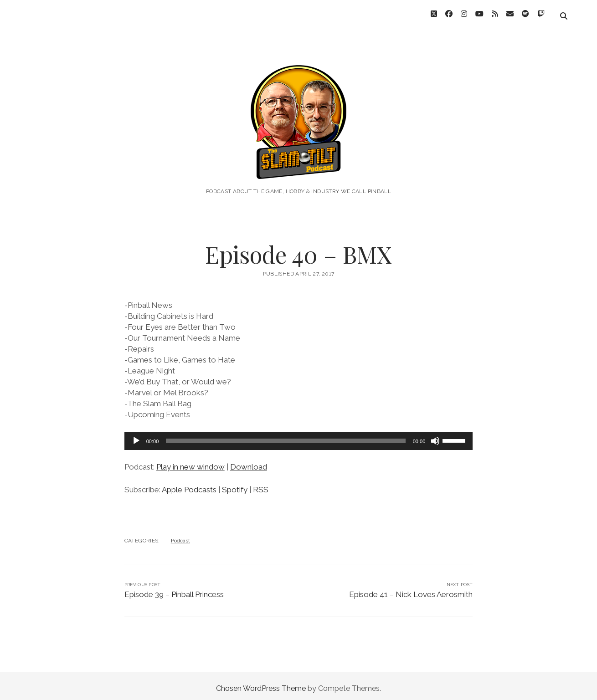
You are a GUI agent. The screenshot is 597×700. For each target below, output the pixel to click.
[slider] (286, 436)
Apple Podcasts (189, 485)
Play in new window (190, 462)
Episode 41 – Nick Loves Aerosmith (411, 589)
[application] (299, 436)
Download (249, 462)
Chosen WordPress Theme (261, 683)
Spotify (235, 485)
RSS (261, 485)
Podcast (180, 536)
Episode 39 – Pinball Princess (174, 589)
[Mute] (435, 436)
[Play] (136, 436)
